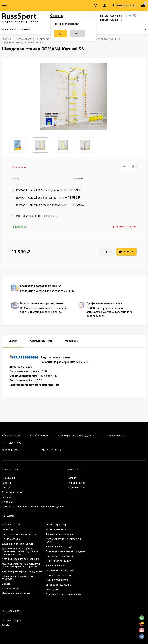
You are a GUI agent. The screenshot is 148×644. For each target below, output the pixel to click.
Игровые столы (10, 589)
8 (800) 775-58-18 (111, 20)
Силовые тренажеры (57, 525)
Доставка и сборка (12, 492)
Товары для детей (55, 566)
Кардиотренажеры (56, 529)
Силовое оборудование (59, 585)
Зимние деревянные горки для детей (66, 551)
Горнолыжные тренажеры (60, 556)
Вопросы (7, 497)
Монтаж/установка (26, 216)
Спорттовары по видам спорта (19, 534)
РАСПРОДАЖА (10, 529)
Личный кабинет (76, 483)
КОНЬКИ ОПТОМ (11, 525)
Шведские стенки (11, 539)
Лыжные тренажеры (57, 580)
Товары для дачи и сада (59, 547)
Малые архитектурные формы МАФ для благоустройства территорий (21, 565)
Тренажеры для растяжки (60, 534)
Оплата (6, 488)
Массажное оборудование (16, 593)
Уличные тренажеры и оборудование (22, 571)
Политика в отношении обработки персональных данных (33, 507)
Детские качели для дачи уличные (21, 559)
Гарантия (7, 483)
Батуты (6, 584)
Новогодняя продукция (59, 561)
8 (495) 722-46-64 (111, 16)
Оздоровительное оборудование (64, 594)
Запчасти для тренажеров (60, 575)
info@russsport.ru (116, 436)
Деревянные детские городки (18, 544)
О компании (8, 478)
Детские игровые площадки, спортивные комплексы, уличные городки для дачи (20, 551)
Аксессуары (52, 590)
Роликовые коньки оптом (60, 570)
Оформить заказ (76, 488)
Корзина (72, 478)
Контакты (7, 502)
